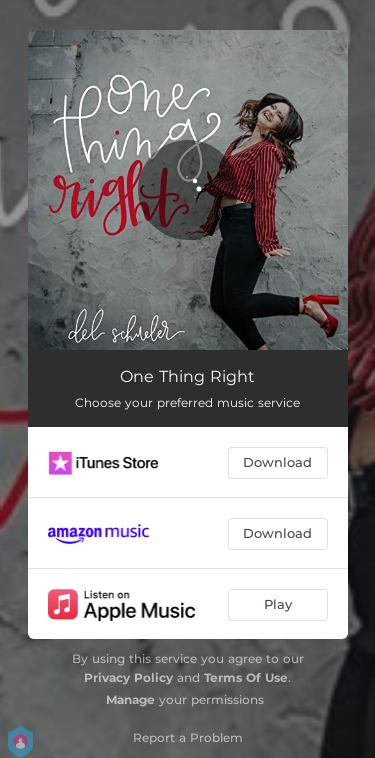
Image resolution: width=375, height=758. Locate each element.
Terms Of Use (246, 677)
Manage (130, 699)
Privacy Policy (128, 677)
